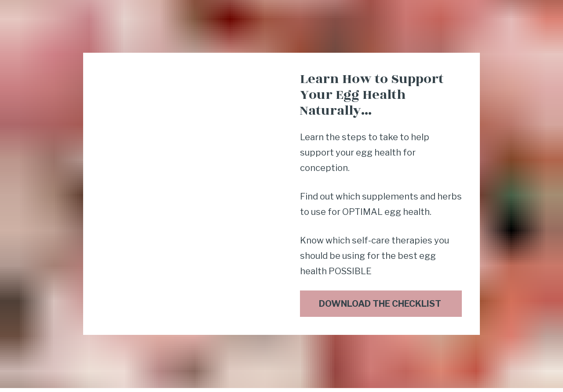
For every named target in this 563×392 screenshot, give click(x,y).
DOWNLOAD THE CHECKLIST (381, 297)
